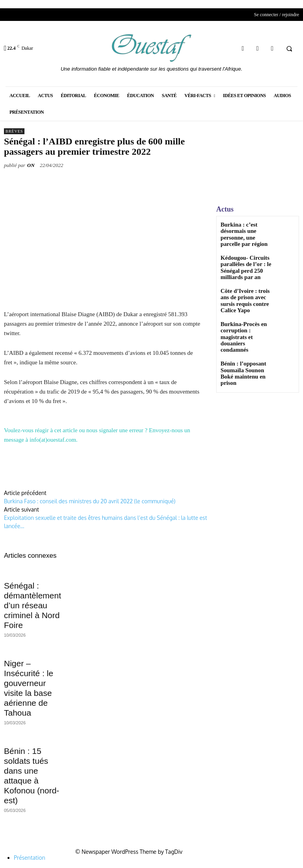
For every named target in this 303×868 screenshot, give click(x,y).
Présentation (30, 858)
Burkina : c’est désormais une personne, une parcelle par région (245, 230)
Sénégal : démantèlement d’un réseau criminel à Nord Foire (33, 605)
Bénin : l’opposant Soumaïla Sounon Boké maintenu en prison (244, 340)
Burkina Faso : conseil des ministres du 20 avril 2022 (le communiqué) (90, 501)
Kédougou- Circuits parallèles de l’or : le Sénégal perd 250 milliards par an (241, 259)
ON (31, 165)
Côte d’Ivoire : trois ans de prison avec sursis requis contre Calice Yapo (245, 288)
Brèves (14, 131)
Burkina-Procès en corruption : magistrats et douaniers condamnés (245, 315)
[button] (289, 49)
